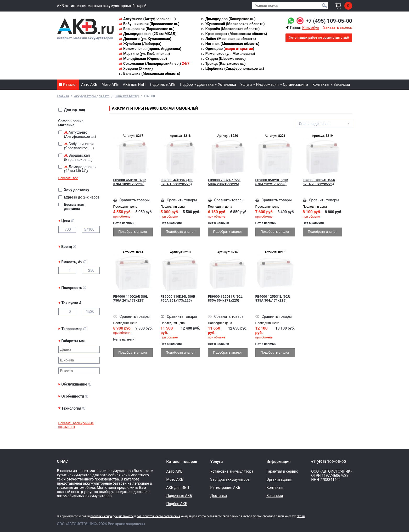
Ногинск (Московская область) (230, 44)
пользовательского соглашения (158, 516)
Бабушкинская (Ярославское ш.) (149, 24)
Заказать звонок (338, 27)
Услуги (246, 84)
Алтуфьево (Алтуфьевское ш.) (147, 19)
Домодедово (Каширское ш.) (228, 19)
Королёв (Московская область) (230, 29)
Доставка (205, 84)
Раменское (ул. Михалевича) (228, 54)
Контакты (321, 84)
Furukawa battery (127, 96)
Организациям (295, 84)
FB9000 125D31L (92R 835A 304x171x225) (273, 298)
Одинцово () (227, 49)
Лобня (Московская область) (228, 39)
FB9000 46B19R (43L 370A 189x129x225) (177, 182)
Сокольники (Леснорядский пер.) (154, 64)
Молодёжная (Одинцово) (143, 59)
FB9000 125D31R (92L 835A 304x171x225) (225, 298)
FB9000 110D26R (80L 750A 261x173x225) (131, 298)
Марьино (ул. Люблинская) (144, 54)
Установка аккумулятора (232, 471)
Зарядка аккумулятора (230, 479)
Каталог (68, 84)
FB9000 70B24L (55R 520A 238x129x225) (319, 182)
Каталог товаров (182, 462)
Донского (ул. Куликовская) (145, 39)
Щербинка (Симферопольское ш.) (232, 69)
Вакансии (342, 84)
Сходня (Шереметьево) (223, 59)
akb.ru (301, 516)
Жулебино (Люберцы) (140, 44)
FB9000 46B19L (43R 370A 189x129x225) (130, 182)
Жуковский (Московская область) (233, 24)
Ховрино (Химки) (136, 69)
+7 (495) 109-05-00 (329, 21)
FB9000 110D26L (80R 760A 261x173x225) (178, 298)
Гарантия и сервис (282, 471)
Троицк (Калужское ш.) (223, 64)
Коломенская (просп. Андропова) (150, 49)
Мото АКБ (110, 84)
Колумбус (310, 28)
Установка (227, 84)
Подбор (186, 84)
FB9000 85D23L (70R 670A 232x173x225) (272, 182)
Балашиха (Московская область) (150, 73)
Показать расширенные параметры (76, 425)
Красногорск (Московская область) (234, 34)
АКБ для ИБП (134, 84)
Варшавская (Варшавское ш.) (147, 29)
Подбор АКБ (177, 504)
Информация (267, 84)
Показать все (68, 178)
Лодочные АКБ (163, 84)
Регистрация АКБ (225, 488)
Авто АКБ (89, 84)
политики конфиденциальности (112, 516)
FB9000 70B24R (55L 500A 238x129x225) (224, 182)
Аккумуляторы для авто (92, 96)
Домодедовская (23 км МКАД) (148, 34)
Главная (63, 96)
